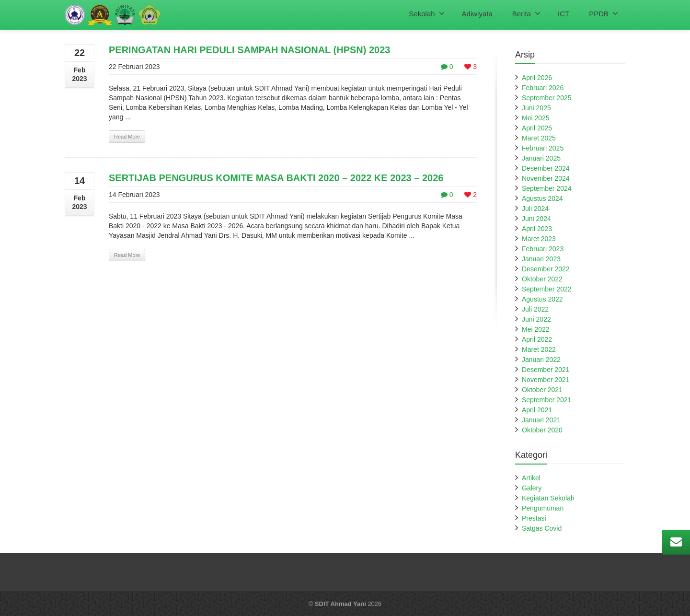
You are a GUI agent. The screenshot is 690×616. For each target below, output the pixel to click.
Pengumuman (543, 508)
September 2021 (547, 400)
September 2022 (547, 289)
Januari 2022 (541, 360)
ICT (563, 14)
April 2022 (537, 339)
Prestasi (534, 518)
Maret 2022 (539, 349)
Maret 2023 (539, 239)
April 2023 (537, 229)
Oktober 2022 (542, 279)
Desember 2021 (546, 370)
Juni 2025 (536, 108)
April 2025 (537, 128)
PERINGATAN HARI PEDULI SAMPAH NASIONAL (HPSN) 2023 (249, 50)
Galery (532, 488)
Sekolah (426, 13)
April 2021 (537, 410)
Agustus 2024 (542, 198)
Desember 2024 (546, 168)
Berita (526, 13)
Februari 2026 (543, 88)
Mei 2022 (536, 329)
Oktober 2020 (542, 430)
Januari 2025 (541, 158)
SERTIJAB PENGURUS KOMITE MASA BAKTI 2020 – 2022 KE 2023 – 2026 (276, 178)
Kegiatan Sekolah (548, 498)
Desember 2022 (546, 269)
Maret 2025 (539, 138)
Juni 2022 (536, 319)
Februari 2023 (543, 249)
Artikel (531, 478)
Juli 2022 (535, 309)
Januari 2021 (541, 420)
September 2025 (547, 98)
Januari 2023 (541, 259)
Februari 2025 (543, 148)
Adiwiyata (477, 14)
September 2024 (547, 188)
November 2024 (546, 178)
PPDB (604, 13)
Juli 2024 (535, 209)
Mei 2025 (536, 118)
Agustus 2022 (542, 299)
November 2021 (546, 380)
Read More (127, 137)
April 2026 (537, 78)
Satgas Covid (542, 528)
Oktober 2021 (542, 390)
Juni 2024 (536, 219)
